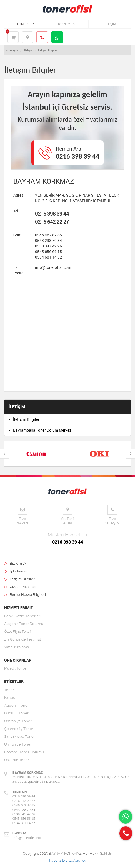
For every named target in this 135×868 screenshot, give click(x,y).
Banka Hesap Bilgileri (25, 595)
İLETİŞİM (109, 24)
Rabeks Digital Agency (68, 860)
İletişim (29, 50)
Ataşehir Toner (17, 705)
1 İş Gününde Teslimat (22, 639)
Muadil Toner (15, 668)
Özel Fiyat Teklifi (18, 631)
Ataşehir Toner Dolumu (24, 624)
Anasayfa (12, 50)
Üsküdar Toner (17, 760)
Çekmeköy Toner (19, 729)
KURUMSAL (67, 24)
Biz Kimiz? (15, 563)
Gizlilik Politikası (20, 587)
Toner (9, 690)
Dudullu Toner (16, 713)
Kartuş (9, 698)
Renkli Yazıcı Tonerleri (23, 616)
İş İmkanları (16, 571)
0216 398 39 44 (77, 156)
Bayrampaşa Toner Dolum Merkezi (41, 430)
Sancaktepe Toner (20, 736)
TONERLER (25, 24)
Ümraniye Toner (18, 721)
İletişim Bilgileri (48, 50)
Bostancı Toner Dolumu (24, 752)
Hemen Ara (68, 149)
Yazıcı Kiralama (17, 647)
